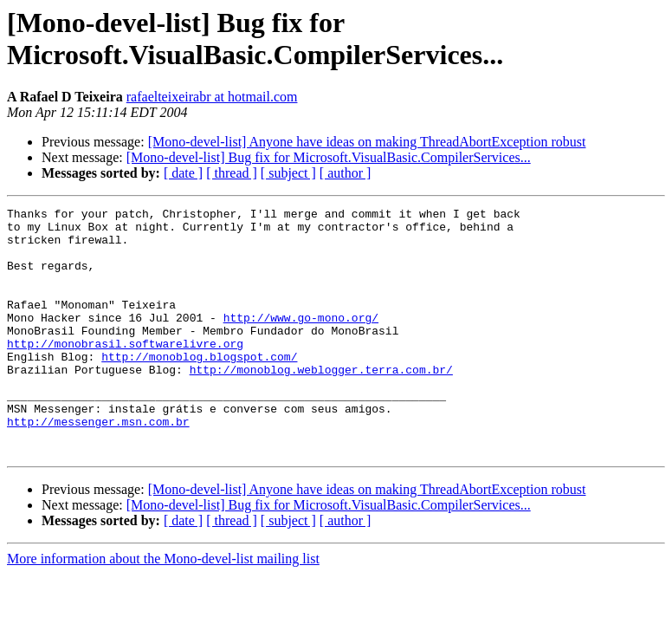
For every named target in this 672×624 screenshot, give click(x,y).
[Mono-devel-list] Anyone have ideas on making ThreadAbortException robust (367, 142)
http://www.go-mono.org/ (301, 341)
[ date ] (183, 173)
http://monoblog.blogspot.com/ (199, 387)
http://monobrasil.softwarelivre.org (125, 372)
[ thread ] (232, 173)
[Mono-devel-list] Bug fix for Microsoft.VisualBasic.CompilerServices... (329, 157)
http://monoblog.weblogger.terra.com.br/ (321, 403)
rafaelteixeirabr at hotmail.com (212, 97)
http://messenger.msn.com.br (98, 465)
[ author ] (346, 173)
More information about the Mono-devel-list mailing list (163, 608)
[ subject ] (288, 173)
